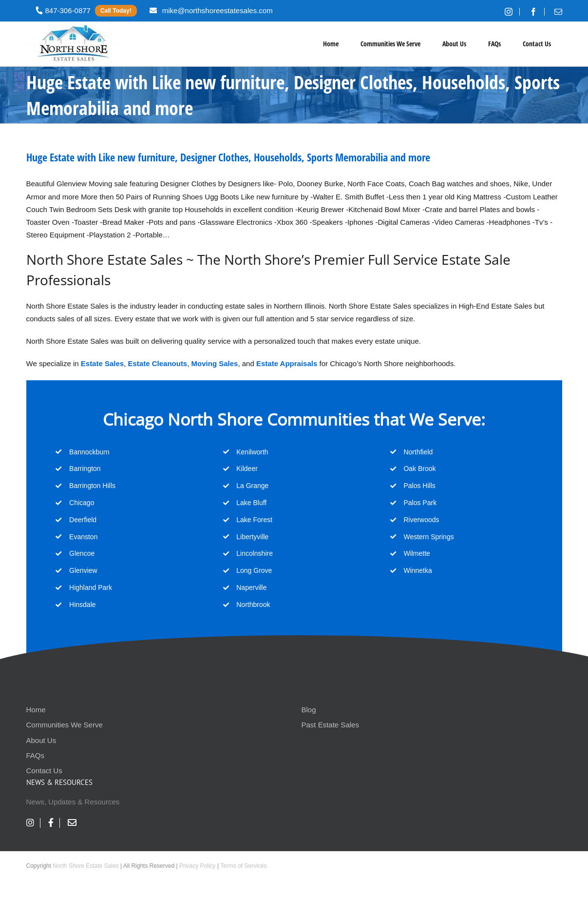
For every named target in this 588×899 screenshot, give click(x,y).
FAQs (36, 755)
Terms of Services (243, 866)
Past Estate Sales (330, 725)
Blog (309, 710)
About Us (41, 740)
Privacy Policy (198, 866)
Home (36, 710)
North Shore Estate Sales (85, 866)
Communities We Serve (65, 725)
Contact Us (44, 771)
